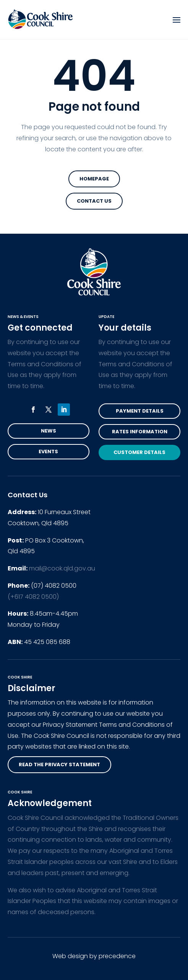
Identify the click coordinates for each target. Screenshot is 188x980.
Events (48, 451)
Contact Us (94, 201)
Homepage (94, 179)
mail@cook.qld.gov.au (62, 568)
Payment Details (140, 411)
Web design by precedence (94, 956)
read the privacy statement (59, 764)
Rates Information (140, 432)
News (49, 431)
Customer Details (139, 452)
